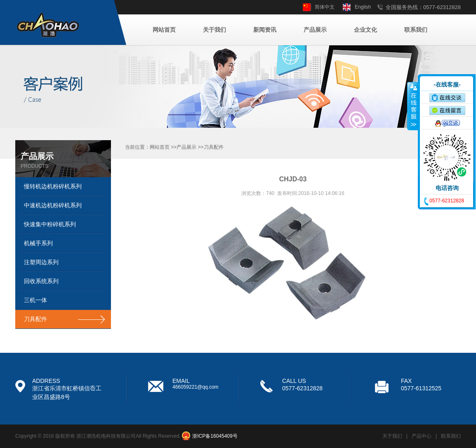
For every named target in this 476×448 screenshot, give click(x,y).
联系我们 (416, 30)
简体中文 (325, 7)
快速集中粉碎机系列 (50, 224)
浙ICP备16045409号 (215, 436)
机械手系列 (38, 243)
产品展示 (315, 30)
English (363, 7)
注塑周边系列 (41, 262)
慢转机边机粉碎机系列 (53, 186)
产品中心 (422, 436)
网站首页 (164, 30)
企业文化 (365, 30)
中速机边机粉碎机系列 (53, 205)
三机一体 (35, 300)
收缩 (413, 106)
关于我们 (214, 30)
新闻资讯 (265, 30)
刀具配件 (35, 319)
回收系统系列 (41, 281)
